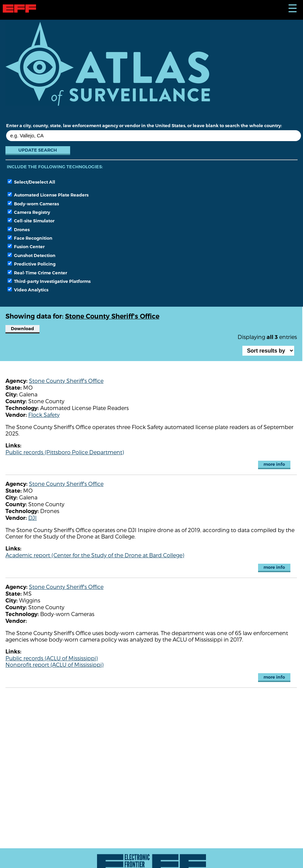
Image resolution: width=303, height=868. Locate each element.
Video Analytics (28, 290)
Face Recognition (30, 238)
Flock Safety (44, 415)
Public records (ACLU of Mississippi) (52, 658)
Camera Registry (29, 212)
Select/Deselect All (31, 182)
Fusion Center (26, 246)
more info (274, 464)
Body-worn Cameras (33, 204)
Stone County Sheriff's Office (66, 381)
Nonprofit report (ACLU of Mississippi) (54, 665)
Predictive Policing (31, 264)
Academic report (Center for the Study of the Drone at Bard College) (95, 555)
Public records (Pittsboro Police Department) (65, 452)
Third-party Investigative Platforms (49, 281)
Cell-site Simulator (31, 221)
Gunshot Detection (31, 255)
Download (22, 329)
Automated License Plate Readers (48, 195)
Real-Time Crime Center (37, 273)
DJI (33, 518)
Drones (19, 229)
